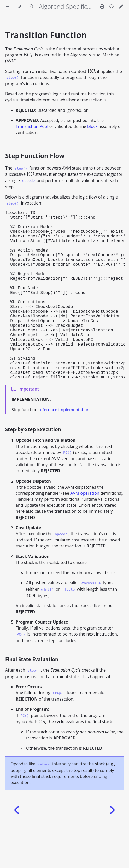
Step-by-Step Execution (33, 467)
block (92, 126)
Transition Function (46, 35)
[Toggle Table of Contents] (8, 7)
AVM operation (85, 531)
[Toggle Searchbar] (31, 7)
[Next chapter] (112, 848)
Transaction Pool (32, 126)
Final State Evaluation (32, 697)
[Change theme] (20, 7)
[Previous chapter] (17, 848)
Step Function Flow (35, 156)
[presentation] (28, 55)
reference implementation (64, 447)
